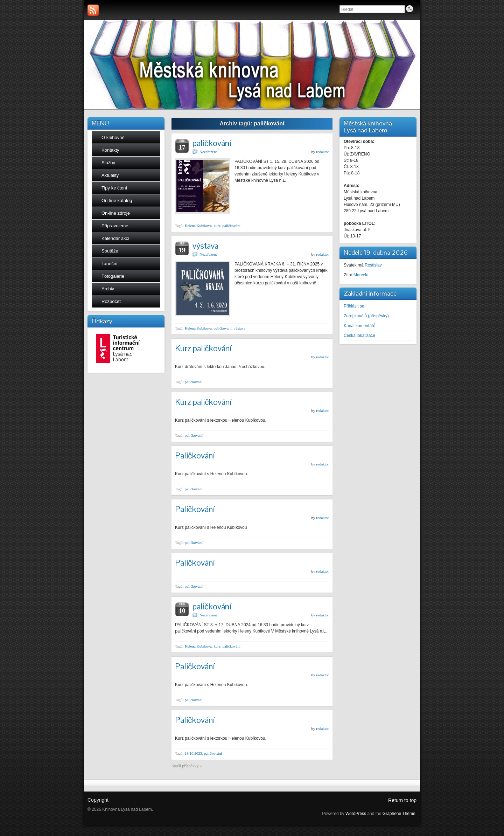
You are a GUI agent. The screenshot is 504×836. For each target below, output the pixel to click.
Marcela (361, 275)
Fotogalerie (113, 276)
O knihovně (113, 137)
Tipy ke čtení (114, 188)
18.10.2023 (194, 753)
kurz (217, 226)
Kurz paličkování (203, 348)
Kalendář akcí (115, 238)
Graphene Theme (399, 814)
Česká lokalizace (359, 336)
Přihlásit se (354, 306)
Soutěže (110, 251)
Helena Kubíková (198, 226)
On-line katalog (117, 201)
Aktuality (110, 175)
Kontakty (110, 150)
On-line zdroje (116, 213)
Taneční (110, 264)
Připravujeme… (117, 226)
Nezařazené (208, 152)
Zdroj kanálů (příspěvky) (366, 316)
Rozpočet (111, 301)
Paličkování (195, 455)
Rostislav (373, 265)
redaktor (323, 152)
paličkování (212, 143)
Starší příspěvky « (187, 766)
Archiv (108, 289)
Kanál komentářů (360, 326)
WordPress (356, 814)
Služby (108, 163)
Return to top (402, 800)
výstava (205, 246)
